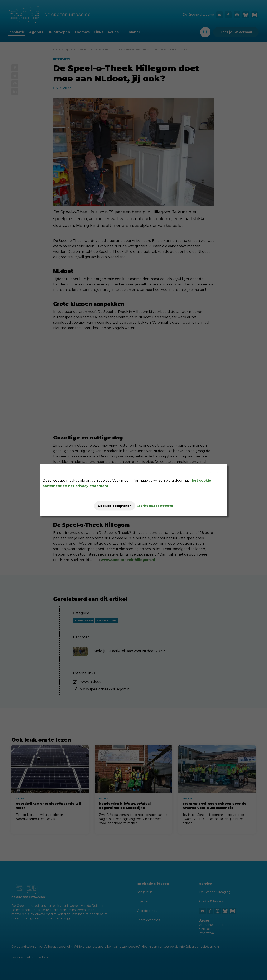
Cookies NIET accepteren (159, 506)
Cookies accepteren (115, 506)
